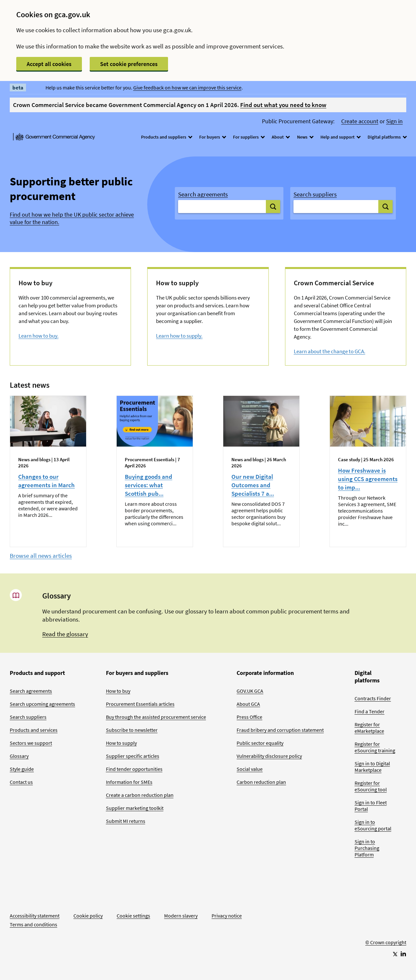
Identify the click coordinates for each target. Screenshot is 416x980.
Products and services (34, 730)
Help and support (340, 137)
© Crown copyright (386, 942)
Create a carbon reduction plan (140, 795)
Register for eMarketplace (369, 728)
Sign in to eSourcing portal (373, 825)
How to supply (121, 743)
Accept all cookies (49, 64)
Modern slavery (181, 916)
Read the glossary (65, 634)
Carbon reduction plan (261, 782)
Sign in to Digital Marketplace (372, 767)
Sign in (394, 121)
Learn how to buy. (39, 336)
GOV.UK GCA (250, 691)
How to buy (118, 691)
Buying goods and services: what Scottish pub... (149, 485)
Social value (250, 769)
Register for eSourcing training (375, 747)
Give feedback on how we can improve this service (187, 87)
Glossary (19, 756)
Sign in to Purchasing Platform (367, 848)
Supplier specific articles (133, 756)
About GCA (248, 704)
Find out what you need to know (283, 105)
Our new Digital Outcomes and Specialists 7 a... (253, 485)
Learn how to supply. (179, 336)
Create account (360, 121)
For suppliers (249, 137)
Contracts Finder (373, 698)
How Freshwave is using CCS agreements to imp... (368, 479)
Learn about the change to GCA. (330, 351)
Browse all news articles (41, 556)
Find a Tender (370, 711)
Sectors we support (31, 743)
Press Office (249, 717)
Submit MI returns (126, 821)
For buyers (212, 137)
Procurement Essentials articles (140, 704)
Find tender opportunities (134, 769)
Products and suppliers (166, 137)
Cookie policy (88, 916)
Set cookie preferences (129, 64)
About (280, 137)
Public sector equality (260, 743)
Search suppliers (315, 194)
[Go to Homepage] (386, 921)
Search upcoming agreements (42, 704)
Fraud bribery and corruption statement (280, 730)
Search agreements (203, 194)
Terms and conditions (33, 924)
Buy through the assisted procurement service (156, 717)
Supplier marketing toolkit (135, 808)
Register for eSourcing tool (371, 786)
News (305, 137)
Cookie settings (133, 916)
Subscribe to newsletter (132, 730)
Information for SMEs (129, 782)
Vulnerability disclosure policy (269, 756)
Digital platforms (387, 137)
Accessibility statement (35, 916)
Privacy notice (227, 916)
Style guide (22, 769)
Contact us (21, 782)
